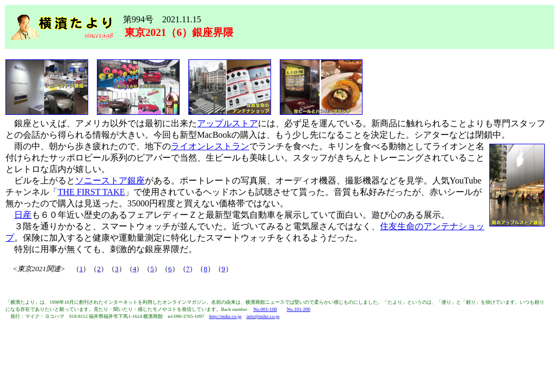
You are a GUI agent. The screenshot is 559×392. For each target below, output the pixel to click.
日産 (23, 215)
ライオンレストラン (210, 146)
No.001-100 (265, 309)
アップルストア (228, 123)
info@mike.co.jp (263, 316)
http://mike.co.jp (225, 316)
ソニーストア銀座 (110, 180)
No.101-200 (299, 309)
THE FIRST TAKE (91, 192)
